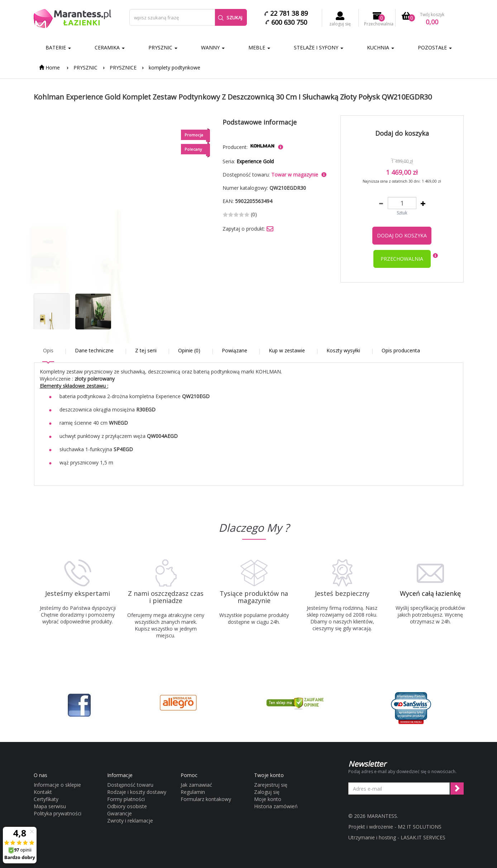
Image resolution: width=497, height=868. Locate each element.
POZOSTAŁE (435, 47)
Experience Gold (255, 161)
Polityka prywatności (58, 813)
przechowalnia (402, 259)
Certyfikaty (46, 799)
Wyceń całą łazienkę (430, 593)
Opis (48, 350)
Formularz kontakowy (206, 799)
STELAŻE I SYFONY (319, 47)
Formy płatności (126, 799)
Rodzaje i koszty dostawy (137, 792)
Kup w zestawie (287, 350)
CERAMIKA (110, 47)
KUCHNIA (381, 47)
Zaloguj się (267, 792)
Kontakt (43, 792)
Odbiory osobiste (127, 806)
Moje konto (268, 799)
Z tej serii (146, 350)
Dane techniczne (94, 350)
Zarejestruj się (271, 785)
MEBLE (259, 47)
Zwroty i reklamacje (130, 821)
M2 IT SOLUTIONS (420, 827)
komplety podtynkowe (175, 67)
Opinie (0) (189, 350)
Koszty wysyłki (343, 350)
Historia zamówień (276, 806)
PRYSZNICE (123, 67)
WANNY (213, 47)
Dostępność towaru (130, 785)
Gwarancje (120, 813)
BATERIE (58, 47)
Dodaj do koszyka (402, 235)
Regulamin (193, 792)
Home (49, 67)
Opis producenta (401, 350)
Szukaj (230, 18)
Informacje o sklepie (57, 785)
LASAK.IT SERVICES (423, 837)
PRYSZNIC (163, 47)
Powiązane (235, 350)
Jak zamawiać (196, 785)
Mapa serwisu (50, 806)
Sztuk (402, 213)
